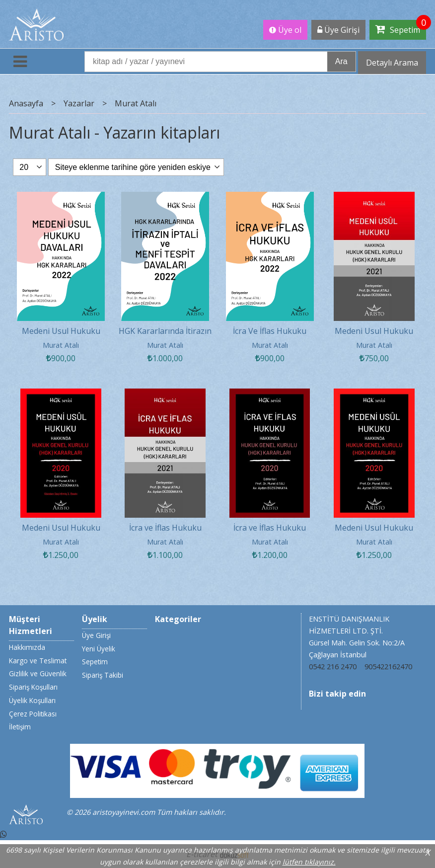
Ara (341, 61)
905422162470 (388, 667)
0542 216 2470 (333, 667)
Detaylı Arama (392, 63)
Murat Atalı (61, 345)
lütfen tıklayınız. (309, 862)
